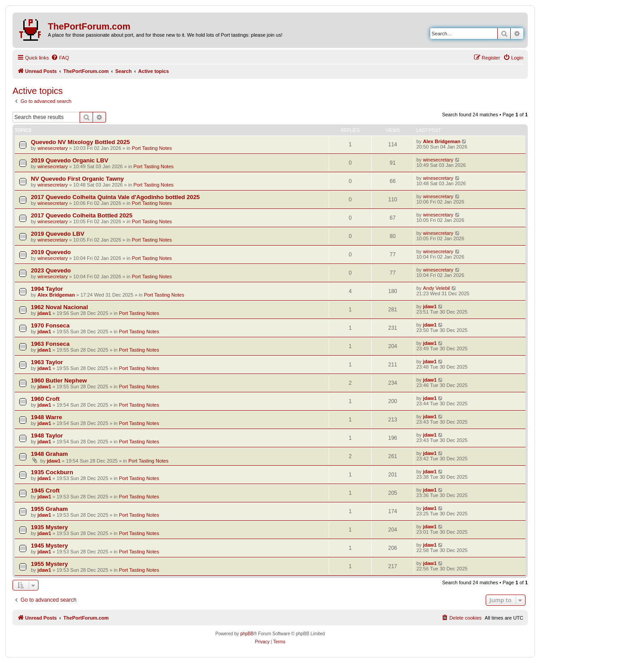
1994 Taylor (47, 289)
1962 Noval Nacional (59, 307)
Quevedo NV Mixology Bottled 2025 (80, 142)
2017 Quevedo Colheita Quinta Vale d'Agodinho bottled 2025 (115, 197)
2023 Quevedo (51, 270)
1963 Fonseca (50, 344)
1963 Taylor (47, 362)
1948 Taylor (47, 436)
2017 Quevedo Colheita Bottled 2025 (82, 215)
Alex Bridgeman (442, 141)
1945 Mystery (49, 546)
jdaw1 (44, 313)
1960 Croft (45, 399)
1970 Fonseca (50, 325)
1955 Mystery (49, 564)
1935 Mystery (49, 527)
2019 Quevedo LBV (57, 234)
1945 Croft (45, 491)
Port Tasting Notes (152, 148)
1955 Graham (49, 509)
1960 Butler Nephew (59, 380)
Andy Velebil (437, 288)
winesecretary (53, 148)
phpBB (247, 634)
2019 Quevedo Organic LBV (70, 160)
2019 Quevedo (51, 252)
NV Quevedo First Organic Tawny (77, 179)
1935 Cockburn (52, 472)
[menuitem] (60, 58)
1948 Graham (49, 454)
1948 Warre (47, 417)
